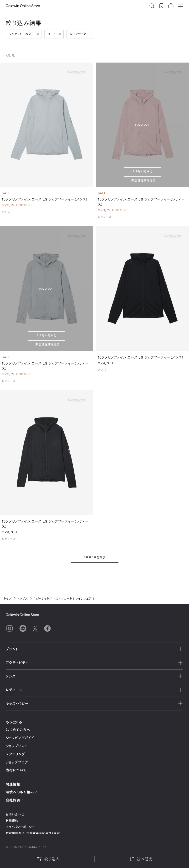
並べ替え (141, 859)
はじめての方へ (18, 730)
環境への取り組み (22, 792)
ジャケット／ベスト (21, 34)
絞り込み (48, 859)
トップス (23, 598)
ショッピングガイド (20, 738)
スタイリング (15, 754)
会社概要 (15, 800)
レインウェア (78, 34)
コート (52, 34)
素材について (16, 770)
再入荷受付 (145, 171)
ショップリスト (16, 746)
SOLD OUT (142, 124)
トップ (8, 598)
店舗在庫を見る (145, 180)
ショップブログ (17, 762)
